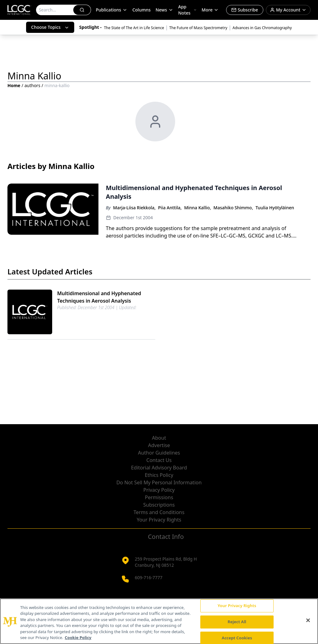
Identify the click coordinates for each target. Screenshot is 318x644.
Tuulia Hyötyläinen (275, 208)
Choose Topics (50, 27)
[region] (159, 621)
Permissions (159, 497)
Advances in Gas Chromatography (262, 28)
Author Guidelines (159, 453)
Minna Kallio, (198, 208)
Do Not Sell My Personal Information (159, 482)
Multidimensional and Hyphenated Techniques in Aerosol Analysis (99, 297)
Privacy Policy (159, 490)
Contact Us (159, 460)
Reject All (237, 622)
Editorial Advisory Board (159, 468)
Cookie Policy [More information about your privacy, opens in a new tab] (78, 637)
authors (32, 85)
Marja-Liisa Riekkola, (134, 208)
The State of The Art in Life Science (134, 28)
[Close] (308, 620)
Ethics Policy (159, 475)
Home (14, 85)
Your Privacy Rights (159, 520)
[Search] (55, 10)
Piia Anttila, (170, 208)
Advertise (159, 445)
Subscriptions (159, 505)
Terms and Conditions (159, 512)
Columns (141, 10)
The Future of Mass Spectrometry (198, 28)
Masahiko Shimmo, (233, 208)
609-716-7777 (149, 577)
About (159, 438)
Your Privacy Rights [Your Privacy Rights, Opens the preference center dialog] (237, 606)
